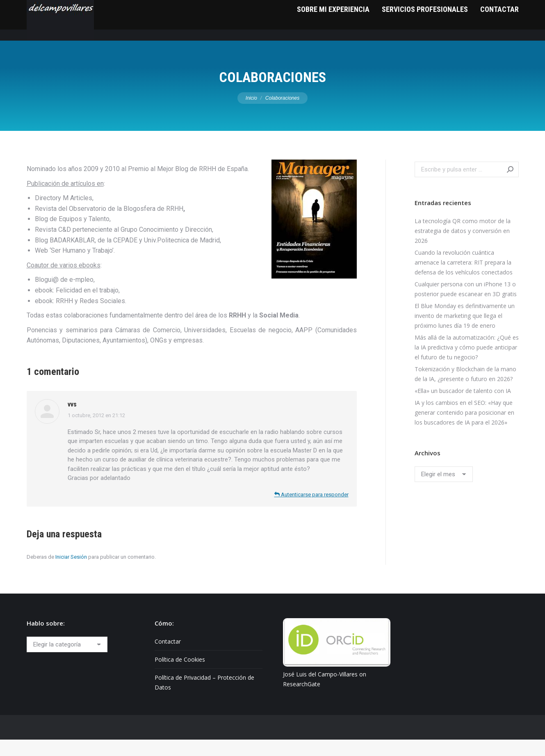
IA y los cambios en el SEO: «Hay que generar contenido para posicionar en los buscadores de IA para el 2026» (464, 429)
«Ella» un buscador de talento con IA (463, 407)
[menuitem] (333, 37)
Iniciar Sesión (71, 573)
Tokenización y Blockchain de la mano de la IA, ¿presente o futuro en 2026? (465, 390)
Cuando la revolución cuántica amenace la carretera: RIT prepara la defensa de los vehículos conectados (464, 279)
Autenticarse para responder (311, 511)
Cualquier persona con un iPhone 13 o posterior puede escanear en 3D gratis (466, 305)
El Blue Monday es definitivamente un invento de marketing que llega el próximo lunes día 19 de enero (465, 332)
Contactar (168, 658)
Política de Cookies (180, 676)
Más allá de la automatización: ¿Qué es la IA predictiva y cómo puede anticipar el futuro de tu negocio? (467, 364)
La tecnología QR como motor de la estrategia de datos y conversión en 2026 (463, 247)
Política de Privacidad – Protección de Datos (204, 699)
